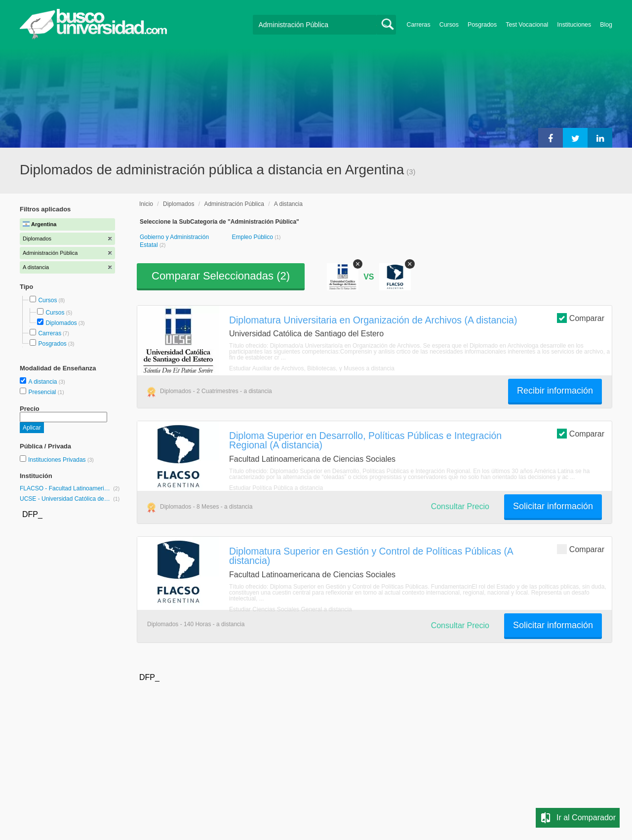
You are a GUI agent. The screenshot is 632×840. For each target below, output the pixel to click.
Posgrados (482, 25)
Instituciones (574, 25)
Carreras (419, 25)
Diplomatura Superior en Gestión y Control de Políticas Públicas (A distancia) (371, 556)
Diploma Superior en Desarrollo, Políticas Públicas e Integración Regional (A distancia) (365, 440)
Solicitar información (553, 506)
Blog (606, 25)
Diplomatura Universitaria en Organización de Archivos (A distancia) (373, 320)
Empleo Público (253, 237)
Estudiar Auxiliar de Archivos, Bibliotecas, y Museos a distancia (312, 368)
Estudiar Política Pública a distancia (276, 488)
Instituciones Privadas (61, 460)
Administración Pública (234, 204)
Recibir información (555, 391)
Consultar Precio (460, 506)
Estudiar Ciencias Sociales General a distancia (291, 609)
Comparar (581, 318)
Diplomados (61, 323)
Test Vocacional (527, 25)
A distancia (43, 382)
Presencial (43, 392)
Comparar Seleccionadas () (221, 276)
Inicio (146, 204)
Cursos (449, 25)
